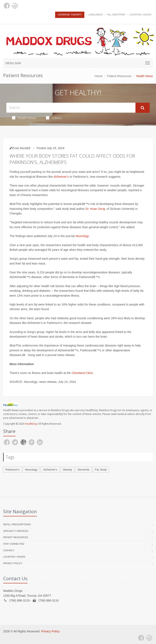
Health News (24, 118)
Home (99, 76)
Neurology (82, 236)
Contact (9, 550)
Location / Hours (140, 15)
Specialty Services (16, 531)
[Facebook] (7, 6)
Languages (96, 15)
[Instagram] (15, 6)
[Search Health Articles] (71, 108)
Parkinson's (12, 470)
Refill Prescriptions (17, 524)
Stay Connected (14, 544)
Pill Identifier (116, 15)
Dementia (84, 470)
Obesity (67, 470)
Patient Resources (119, 76)
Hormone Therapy (70, 15)
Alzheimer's (61, 177)
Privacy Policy (13, 563)
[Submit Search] (143, 108)
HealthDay (31, 424)
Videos (54, 118)
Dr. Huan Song (95, 209)
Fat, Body (101, 470)
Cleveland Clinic (82, 373)
